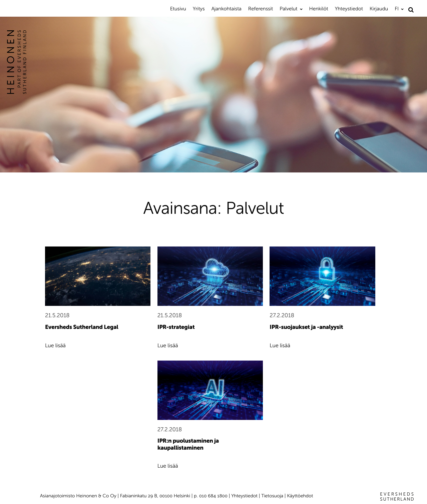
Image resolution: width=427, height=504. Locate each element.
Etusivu (178, 9)
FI (397, 9)
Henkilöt (319, 9)
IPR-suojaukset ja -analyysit (306, 327)
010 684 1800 (213, 496)
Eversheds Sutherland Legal (82, 327)
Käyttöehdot (300, 496)
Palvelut (288, 9)
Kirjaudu (379, 9)
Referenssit (261, 9)
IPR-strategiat (176, 327)
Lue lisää (55, 346)
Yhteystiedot (349, 9)
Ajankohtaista (227, 9)
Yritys (199, 9)
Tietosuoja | (274, 496)
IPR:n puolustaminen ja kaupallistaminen (188, 444)
